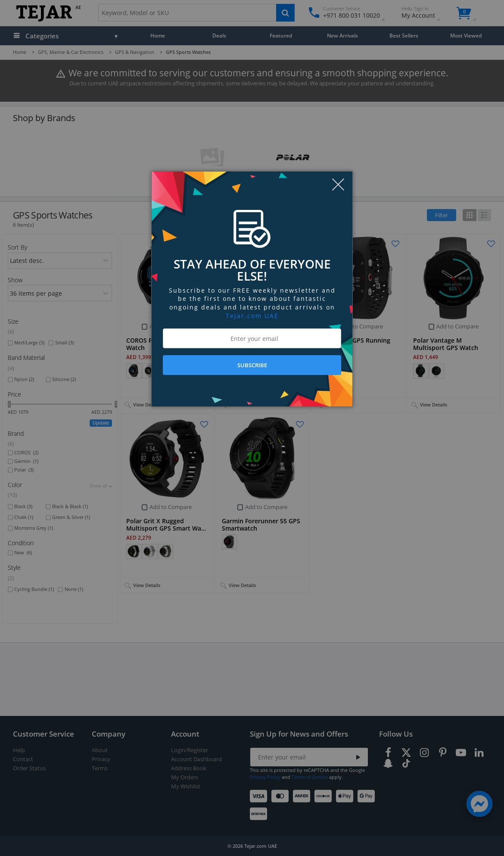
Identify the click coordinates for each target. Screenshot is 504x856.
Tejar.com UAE (252, 316)
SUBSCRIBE (252, 365)
